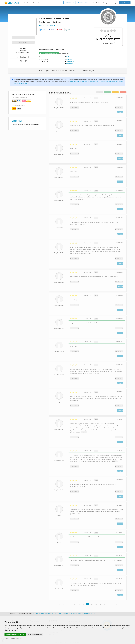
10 (71, 604)
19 (109, 604)
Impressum (7, 638)
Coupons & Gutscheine (59, 71)
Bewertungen (44, 71)
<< (60, 604)
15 (92, 604)
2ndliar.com (69, 57)
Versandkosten (70, 64)
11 (75, 604)
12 (79, 604)
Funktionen (27, 3)
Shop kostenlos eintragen (101, 3)
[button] (43, 30)
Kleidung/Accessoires (46, 25)
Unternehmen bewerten (23, 38)
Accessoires (58, 25)
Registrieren (125, 3)
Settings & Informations (35, 635)
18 (104, 604)
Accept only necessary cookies (15, 635)
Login (115, 3)
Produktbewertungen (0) (87, 71)
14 (88, 604)
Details (96, 98)
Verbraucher (69, 3)
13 (83, 604)
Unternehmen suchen (40, 3)
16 (96, 604)
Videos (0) (73, 71)
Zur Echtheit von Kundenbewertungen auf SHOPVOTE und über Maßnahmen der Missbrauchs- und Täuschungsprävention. (64, 613)
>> (116, 604)
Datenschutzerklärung (17, 638)
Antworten (120, 112)
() (119, 107)
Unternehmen (83, 3)
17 (100, 604)
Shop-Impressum (71, 61)
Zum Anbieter (23, 42)
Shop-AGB (69, 59)
